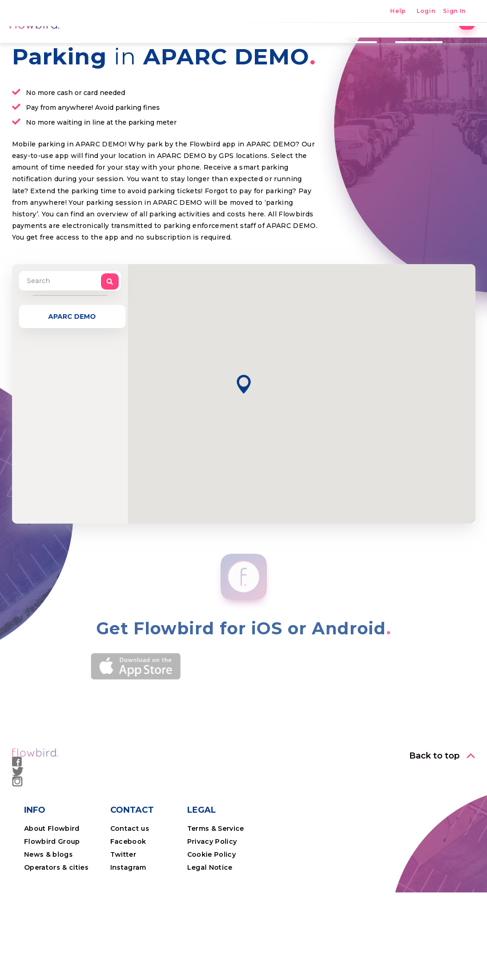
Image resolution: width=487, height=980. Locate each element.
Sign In (454, 11)
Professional (410, 44)
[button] (244, 449)
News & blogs (48, 919)
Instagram (128, 932)
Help (398, 11)
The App (313, 44)
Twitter (123, 919)
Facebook (128, 906)
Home (164, 44)
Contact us (130, 893)
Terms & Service (216, 893)
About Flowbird (52, 893)
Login (426, 11)
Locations (260, 44)
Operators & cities (56, 932)
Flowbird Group (52, 906)
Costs (357, 44)
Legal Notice (210, 932)
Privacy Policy (212, 906)
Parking (208, 44)
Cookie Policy (212, 919)
